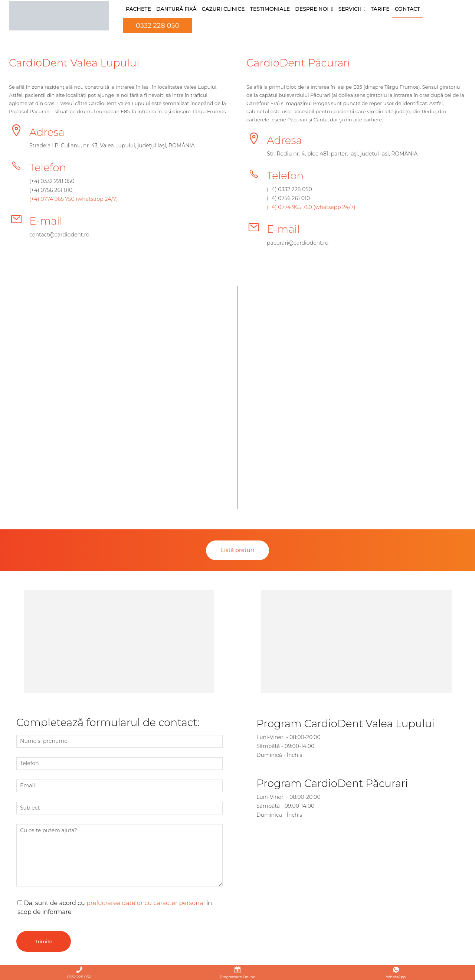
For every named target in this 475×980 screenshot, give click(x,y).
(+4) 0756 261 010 (51, 190)
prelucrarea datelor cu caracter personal (146, 904)
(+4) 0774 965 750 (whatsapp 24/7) (74, 199)
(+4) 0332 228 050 (52, 182)
